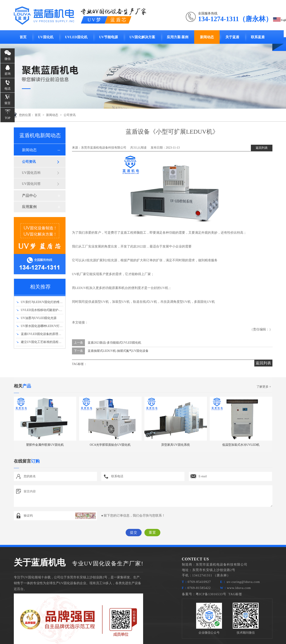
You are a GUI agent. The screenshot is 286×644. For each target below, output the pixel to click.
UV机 (126, 302)
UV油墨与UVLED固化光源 (36, 318)
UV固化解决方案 (142, 37)
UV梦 (95, 20)
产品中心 (29, 196)
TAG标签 (235, 594)
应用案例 (29, 207)
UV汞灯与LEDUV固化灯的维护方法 (42, 302)
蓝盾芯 (119, 20)
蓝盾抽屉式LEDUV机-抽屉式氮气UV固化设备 (118, 351)
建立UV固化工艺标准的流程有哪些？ (43, 342)
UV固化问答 (31, 184)
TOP (8, 118)
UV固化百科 (31, 173)
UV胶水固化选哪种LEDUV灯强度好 (42, 326)
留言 (8, 103)
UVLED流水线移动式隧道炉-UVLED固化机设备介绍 (53, 310)
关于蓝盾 (232, 37)
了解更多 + (264, 387)
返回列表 (262, 148)
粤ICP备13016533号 (211, 594)
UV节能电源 (109, 37)
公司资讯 (70, 115)
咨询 (8, 74)
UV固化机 (46, 37)
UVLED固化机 (76, 37)
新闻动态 (207, 37)
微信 (8, 59)
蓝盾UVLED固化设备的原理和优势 (42, 334)
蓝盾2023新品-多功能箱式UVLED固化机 (114, 343)
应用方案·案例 (178, 37)
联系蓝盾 (258, 37)
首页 (23, 37)
